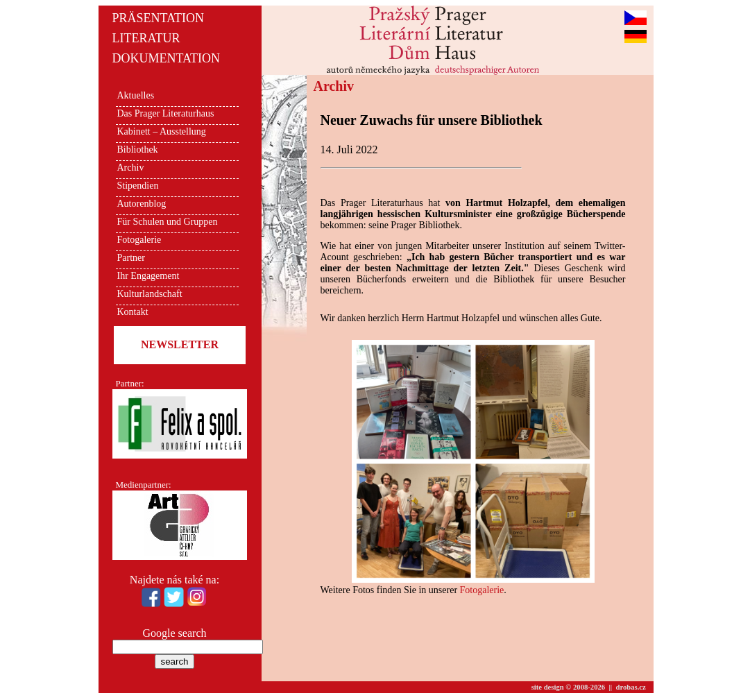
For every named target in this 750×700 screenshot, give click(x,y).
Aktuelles (136, 95)
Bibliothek (138, 150)
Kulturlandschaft (150, 294)
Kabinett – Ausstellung (162, 131)
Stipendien (138, 186)
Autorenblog (142, 204)
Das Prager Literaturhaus (166, 113)
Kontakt (133, 312)
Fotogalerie (139, 240)
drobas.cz (631, 687)
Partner (131, 258)
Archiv (131, 168)
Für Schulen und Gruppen (168, 222)
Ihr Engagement (148, 276)
